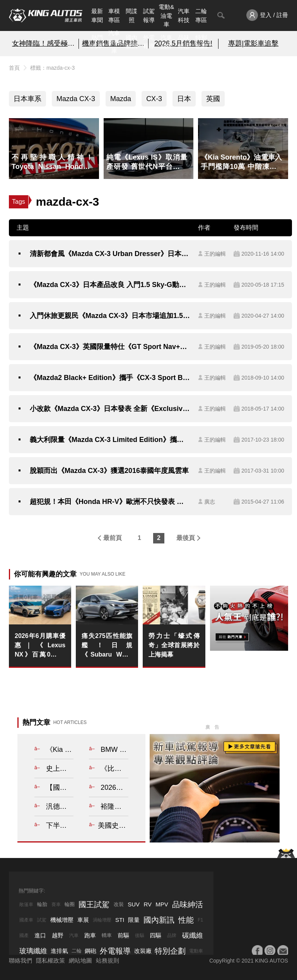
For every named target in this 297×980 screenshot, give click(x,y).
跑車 (90, 935)
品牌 (172, 935)
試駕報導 (149, 15)
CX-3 (154, 99)
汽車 (74, 935)
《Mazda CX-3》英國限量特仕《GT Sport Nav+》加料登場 (110, 347)
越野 (58, 935)
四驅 (155, 935)
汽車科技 (184, 15)
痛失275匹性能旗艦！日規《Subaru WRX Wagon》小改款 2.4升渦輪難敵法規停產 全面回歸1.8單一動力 (107, 646)
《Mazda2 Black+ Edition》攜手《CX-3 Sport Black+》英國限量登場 (110, 378)
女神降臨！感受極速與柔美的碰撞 (44, 43)
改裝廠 (143, 951)
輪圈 (70, 904)
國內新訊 (131, 42)
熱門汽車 (97, 42)
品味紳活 (184, 42)
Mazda (121, 99)
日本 (184, 99)
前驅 (123, 935)
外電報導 (149, 42)
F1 (200, 920)
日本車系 (27, 99)
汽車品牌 (166, 42)
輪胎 (42, 904)
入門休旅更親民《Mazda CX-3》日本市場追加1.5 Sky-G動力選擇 (110, 316)
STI (120, 920)
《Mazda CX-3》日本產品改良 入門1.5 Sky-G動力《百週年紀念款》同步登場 (110, 285)
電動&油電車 (166, 15)
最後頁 (186, 538)
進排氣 (59, 951)
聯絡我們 (20, 960)
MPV (162, 904)
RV (148, 904)
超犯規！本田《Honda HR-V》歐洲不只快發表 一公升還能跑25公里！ (110, 502)
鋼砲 (90, 951)
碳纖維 (193, 935)
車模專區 (114, 15)
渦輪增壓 (102, 920)
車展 (83, 920)
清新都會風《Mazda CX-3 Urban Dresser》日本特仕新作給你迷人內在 (110, 254)
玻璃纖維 (33, 951)
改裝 (119, 904)
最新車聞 (97, 15)
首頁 (14, 68)
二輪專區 (201, 15)
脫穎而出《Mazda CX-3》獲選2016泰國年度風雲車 (109, 471)
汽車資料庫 (114, 42)
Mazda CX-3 (76, 99)
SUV (134, 904)
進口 (40, 935)
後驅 (140, 935)
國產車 (26, 920)
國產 (24, 935)
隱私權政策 (50, 960)
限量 (134, 920)
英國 (213, 99)
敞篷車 (26, 904)
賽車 (56, 904)
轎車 (107, 935)
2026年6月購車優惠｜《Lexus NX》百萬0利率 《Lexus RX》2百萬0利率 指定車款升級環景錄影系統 (40, 646)
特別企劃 (201, 42)
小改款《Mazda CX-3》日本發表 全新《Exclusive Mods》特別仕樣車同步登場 (110, 409)
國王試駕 (94, 904)
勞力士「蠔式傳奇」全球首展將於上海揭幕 (174, 645)
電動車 (196, 951)
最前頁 (113, 538)
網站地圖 (80, 960)
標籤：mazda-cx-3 (52, 68)
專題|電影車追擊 (253, 43)
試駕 (42, 920)
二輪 (77, 951)
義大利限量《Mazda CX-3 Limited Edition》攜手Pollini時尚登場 (110, 440)
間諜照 (131, 15)
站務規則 (108, 960)
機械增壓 (62, 920)
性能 (186, 920)
